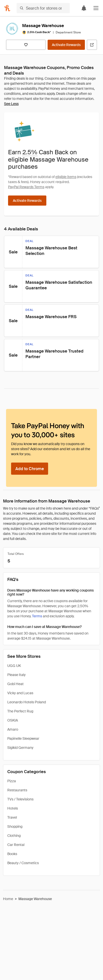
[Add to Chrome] (30, 469)
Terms (37, 616)
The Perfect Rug (20, 711)
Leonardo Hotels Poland (27, 702)
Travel (12, 817)
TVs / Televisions (20, 799)
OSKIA (13, 720)
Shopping (15, 826)
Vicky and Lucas (20, 693)
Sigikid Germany (20, 748)
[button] (96, 8)
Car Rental (16, 845)
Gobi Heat (15, 684)
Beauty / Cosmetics (23, 863)
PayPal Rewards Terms (26, 187)
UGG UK (14, 666)
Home (8, 899)
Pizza (12, 781)
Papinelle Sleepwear (23, 738)
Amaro (13, 729)
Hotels (13, 808)
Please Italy (16, 675)
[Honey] (7, 8)
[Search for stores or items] (43, 8)
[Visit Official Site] (92, 45)
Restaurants (17, 790)
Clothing (14, 836)
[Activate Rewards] (66, 45)
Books (12, 854)
